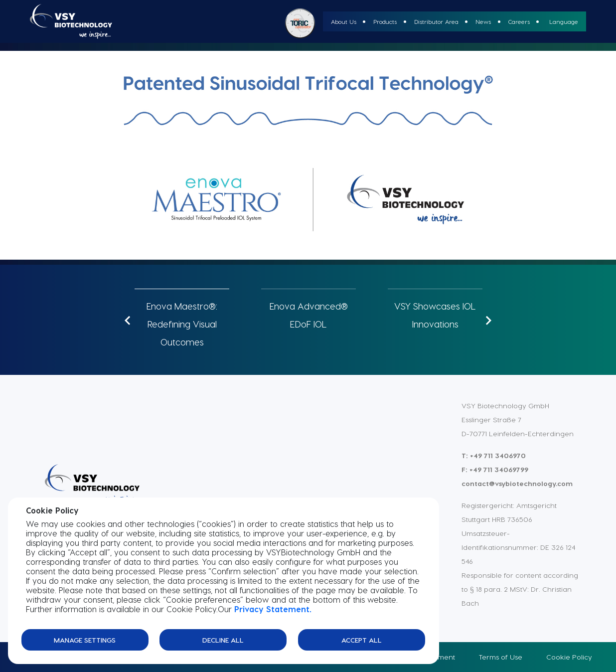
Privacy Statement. (273, 609)
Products (385, 21)
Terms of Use (501, 657)
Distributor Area (436, 21)
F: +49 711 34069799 (495, 469)
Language (564, 21)
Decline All (223, 639)
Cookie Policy (569, 657)
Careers (519, 21)
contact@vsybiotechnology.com (517, 483)
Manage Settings (85, 639)
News (483, 21)
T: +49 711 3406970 (494, 455)
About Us (344, 21)
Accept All (362, 639)
